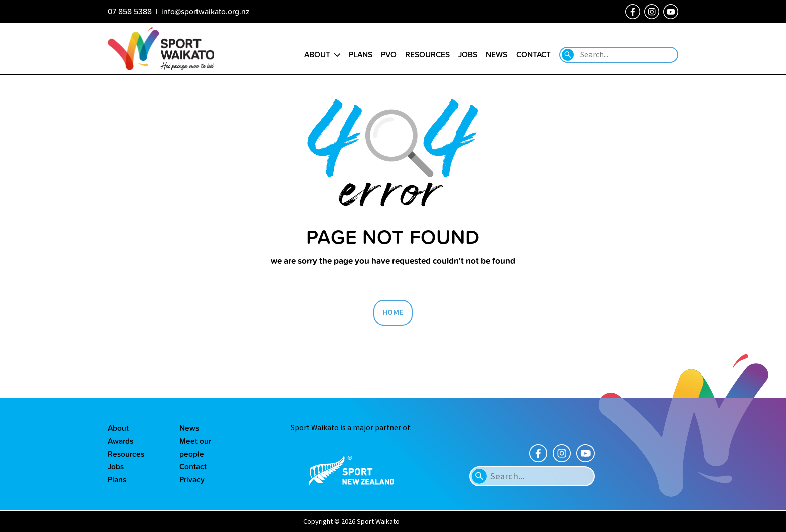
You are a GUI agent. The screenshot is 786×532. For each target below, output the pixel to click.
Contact (193, 466)
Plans (117, 479)
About (118, 428)
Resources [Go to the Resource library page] (427, 54)
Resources (126, 454)
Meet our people (195, 447)
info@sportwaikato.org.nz (205, 11)
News (189, 428)
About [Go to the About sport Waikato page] (317, 54)
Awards (121, 441)
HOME (393, 312)
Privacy (192, 479)
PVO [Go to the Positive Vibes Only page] (389, 54)
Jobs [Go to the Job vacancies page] (468, 54)
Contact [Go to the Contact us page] (534, 54)
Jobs (116, 466)
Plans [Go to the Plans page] (361, 54)
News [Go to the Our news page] (497, 54)
